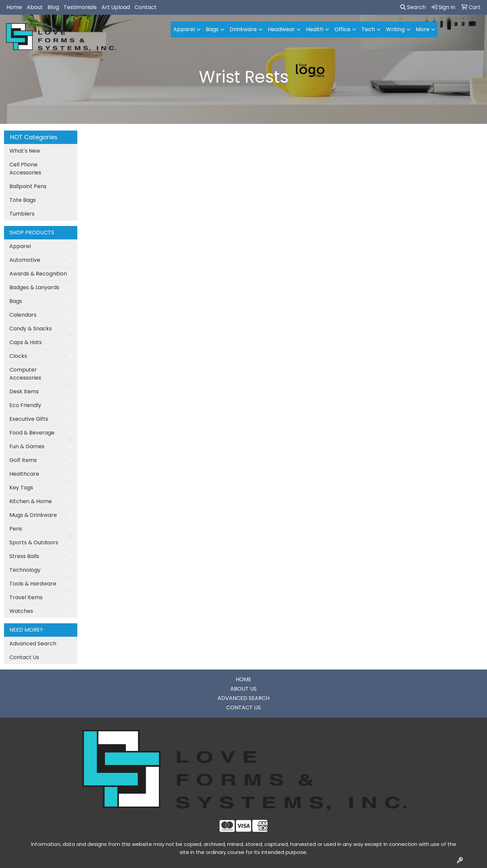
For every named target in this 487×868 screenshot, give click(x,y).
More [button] (423, 29)
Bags (16, 301)
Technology (25, 570)
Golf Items (23, 460)
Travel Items (26, 597)
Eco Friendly (25, 405)
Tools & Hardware (33, 584)
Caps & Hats (26, 342)
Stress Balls (24, 556)
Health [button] (315, 29)
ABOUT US (243, 689)
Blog (53, 7)
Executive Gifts (29, 419)
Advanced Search (33, 644)
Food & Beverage (32, 433)
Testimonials (80, 7)
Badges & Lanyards (34, 287)
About (35, 7)
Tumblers (22, 214)
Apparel (20, 246)
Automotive (25, 260)
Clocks (18, 356)
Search (413, 7)
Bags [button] (212, 29)
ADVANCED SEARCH (243, 698)
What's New (25, 151)
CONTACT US (243, 707)
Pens (16, 529)
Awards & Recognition (38, 274)
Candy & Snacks (31, 329)
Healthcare (24, 474)
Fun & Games (27, 446)
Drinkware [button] (243, 29)
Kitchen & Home (31, 501)
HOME (243, 679)
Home (14, 7)
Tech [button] (368, 29)
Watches (21, 611)
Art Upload (116, 7)
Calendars (23, 315)
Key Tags (21, 488)
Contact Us (24, 657)
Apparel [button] (184, 29)
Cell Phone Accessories (25, 169)
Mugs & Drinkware (33, 515)
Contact (146, 7)
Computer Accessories (25, 374)
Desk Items (24, 391)
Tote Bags (23, 200)
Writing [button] (395, 29)
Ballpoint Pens (28, 186)
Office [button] (342, 29)
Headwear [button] (281, 29)
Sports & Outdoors (34, 542)
